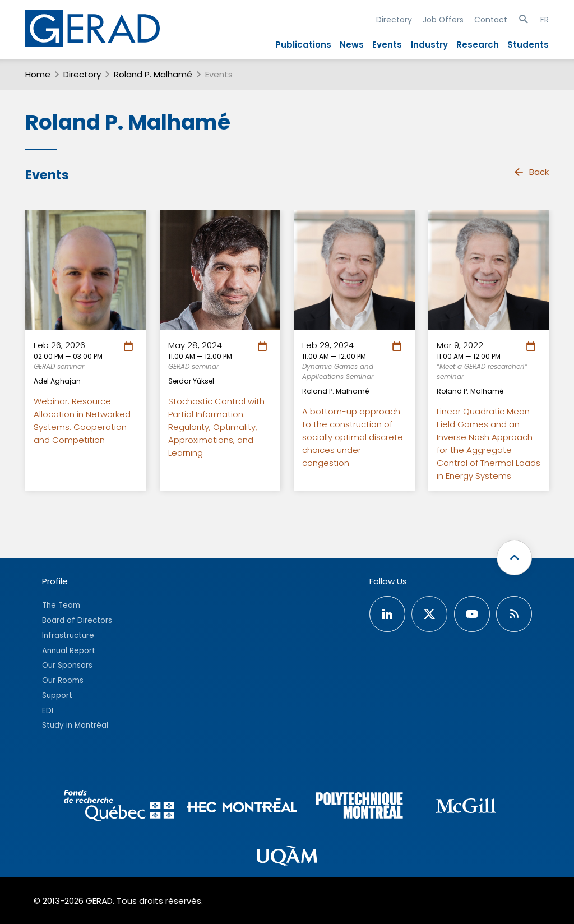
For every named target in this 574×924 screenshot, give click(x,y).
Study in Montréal (75, 725)
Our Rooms (63, 680)
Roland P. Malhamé (153, 74)
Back (531, 172)
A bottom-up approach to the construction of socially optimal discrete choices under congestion (353, 437)
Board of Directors (77, 620)
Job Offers (443, 20)
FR (545, 20)
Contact (491, 20)
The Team (61, 605)
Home (38, 74)
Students (528, 45)
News (352, 45)
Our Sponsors (67, 665)
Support (57, 696)
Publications (303, 45)
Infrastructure (68, 636)
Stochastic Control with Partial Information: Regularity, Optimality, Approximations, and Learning (216, 427)
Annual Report (69, 651)
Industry (429, 45)
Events (387, 45)
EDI (48, 711)
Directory (394, 20)
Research (478, 45)
